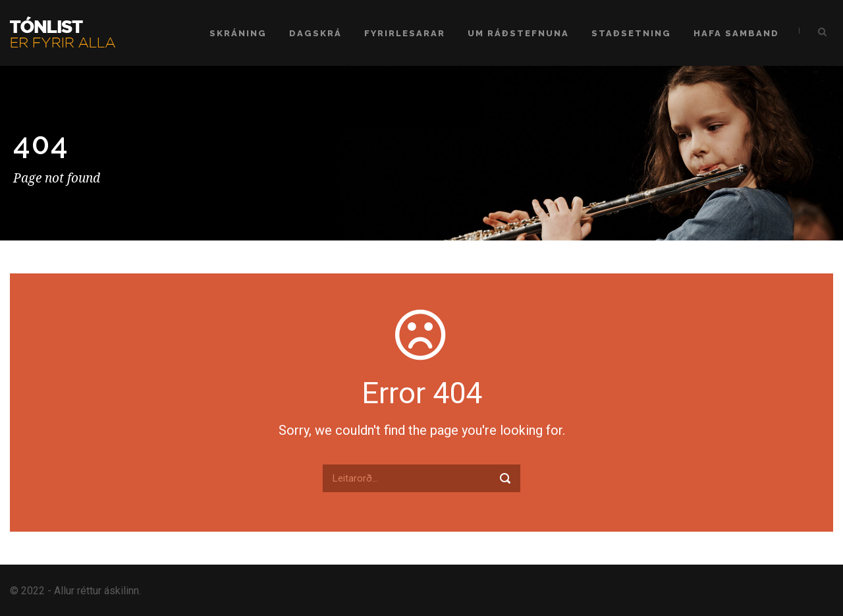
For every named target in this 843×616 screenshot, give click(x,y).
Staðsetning (631, 33)
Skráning (238, 33)
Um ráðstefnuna (518, 33)
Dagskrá (315, 33)
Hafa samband (736, 33)
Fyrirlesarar (405, 33)
